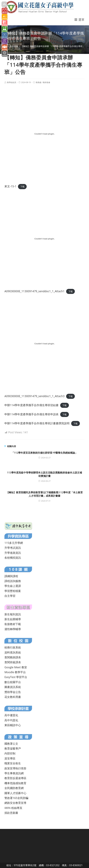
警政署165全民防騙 (16, 798)
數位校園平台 (13, 682)
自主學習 (10, 596)
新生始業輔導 (13, 619)
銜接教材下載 (13, 624)
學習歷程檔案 (13, 591)
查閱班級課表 (13, 662)
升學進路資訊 (13, 553)
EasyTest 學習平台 (16, 677)
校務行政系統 (13, 647)
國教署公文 (11, 744)
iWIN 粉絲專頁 (13, 808)
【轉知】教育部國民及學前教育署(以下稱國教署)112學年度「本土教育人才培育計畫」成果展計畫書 (44, 494)
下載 (22, 187)
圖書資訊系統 (13, 687)
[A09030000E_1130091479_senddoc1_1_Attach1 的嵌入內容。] (44, 239)
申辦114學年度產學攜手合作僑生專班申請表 (31, 414)
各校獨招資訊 (13, 558)
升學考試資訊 (13, 548)
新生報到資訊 (13, 614)
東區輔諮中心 (13, 725)
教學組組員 (12, 82)
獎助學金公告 (13, 692)
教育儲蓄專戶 (13, 748)
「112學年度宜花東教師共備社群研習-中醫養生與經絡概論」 (45, 453)
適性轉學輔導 (13, 629)
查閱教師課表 (13, 657)
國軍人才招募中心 (15, 793)
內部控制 (10, 753)
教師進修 (46, 82)
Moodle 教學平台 (15, 672)
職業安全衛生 (13, 763)
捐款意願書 (11, 813)
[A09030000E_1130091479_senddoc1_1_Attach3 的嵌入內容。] (44, 344)
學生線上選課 (13, 586)
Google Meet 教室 (16, 667)
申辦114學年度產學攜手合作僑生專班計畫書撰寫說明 (37, 423)
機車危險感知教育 (15, 783)
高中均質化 (11, 720)
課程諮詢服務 (13, 581)
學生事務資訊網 (14, 773)
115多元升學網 (14, 543)
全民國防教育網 (14, 788)
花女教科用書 (13, 697)
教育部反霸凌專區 (15, 778)
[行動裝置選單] (80, 20)
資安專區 (10, 758)
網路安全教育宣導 (15, 803)
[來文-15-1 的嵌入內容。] (44, 134)
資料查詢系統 (13, 652)
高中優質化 (11, 715)
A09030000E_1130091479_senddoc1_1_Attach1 (34, 291)
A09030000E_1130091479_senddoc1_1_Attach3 (34, 396)
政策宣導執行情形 (15, 768)
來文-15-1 (10, 186)
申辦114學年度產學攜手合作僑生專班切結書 (31, 405)
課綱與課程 (11, 576)
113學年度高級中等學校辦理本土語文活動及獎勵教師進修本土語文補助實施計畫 (44, 474)
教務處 (39, 82)
